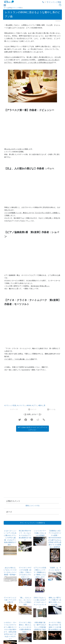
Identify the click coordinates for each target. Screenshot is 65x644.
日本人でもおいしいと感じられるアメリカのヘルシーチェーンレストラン (40, 602)
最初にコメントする (33, 506)
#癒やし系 (42, 405)
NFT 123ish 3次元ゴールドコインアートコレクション (32, 429)
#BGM (29, 405)
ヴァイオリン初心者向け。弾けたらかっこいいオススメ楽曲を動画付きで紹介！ (25, 627)
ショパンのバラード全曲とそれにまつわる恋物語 (40, 533)
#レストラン (21, 405)
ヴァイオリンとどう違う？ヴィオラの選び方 (10, 600)
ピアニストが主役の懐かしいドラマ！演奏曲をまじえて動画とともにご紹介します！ (40, 572)
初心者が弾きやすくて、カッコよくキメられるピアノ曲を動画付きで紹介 (25, 535)
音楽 (10, 8)
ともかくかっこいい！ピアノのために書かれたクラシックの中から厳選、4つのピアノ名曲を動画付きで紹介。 (10, 538)
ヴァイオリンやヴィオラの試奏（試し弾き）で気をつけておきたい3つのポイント (25, 572)
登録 (59, 2)
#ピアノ (35, 405)
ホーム (6, 8)
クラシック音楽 (17, 8)
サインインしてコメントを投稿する (32, 523)
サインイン (51, 2)
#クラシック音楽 (10, 405)
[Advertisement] (32, 388)
